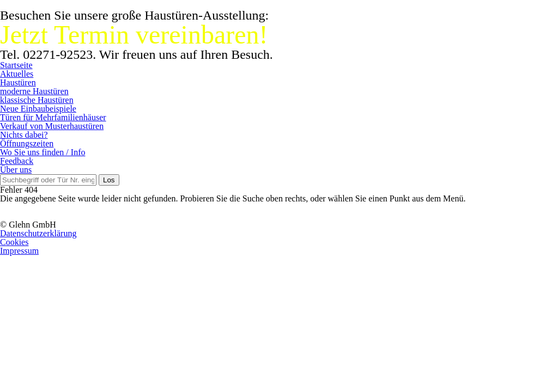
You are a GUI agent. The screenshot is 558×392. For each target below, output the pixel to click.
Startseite (16, 65)
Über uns (16, 170)
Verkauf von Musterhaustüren (52, 126)
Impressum (19, 251)
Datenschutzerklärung (38, 233)
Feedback (17, 161)
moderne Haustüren (34, 91)
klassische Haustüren (37, 100)
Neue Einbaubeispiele (38, 109)
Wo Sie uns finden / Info (43, 152)
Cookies (14, 242)
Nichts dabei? (24, 135)
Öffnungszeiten (27, 143)
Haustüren (18, 82)
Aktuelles (17, 74)
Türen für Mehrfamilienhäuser (53, 117)
